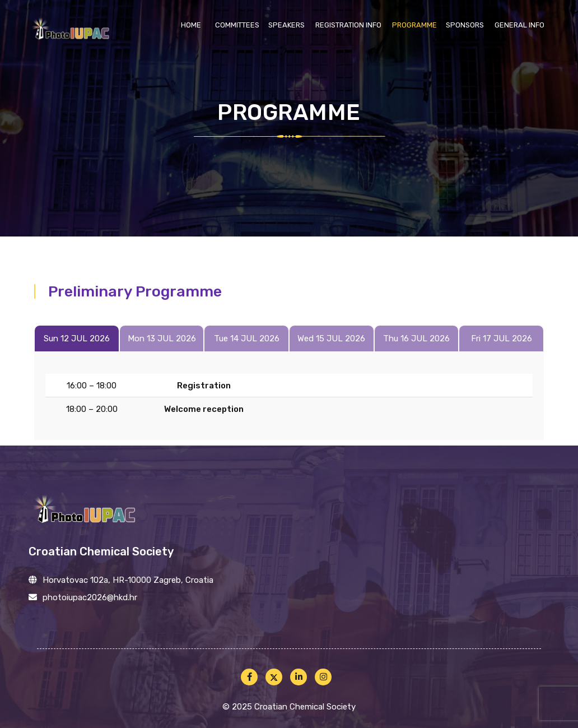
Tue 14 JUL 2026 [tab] (247, 339)
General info (519, 25)
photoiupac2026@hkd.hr (90, 597)
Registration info (348, 25)
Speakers (286, 25)
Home (191, 25)
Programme (414, 25)
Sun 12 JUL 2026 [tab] (77, 339)
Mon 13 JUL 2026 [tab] (162, 339)
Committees (237, 25)
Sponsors (465, 25)
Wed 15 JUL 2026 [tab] (331, 339)
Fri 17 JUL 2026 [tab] (502, 339)
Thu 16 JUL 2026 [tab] (416, 339)
